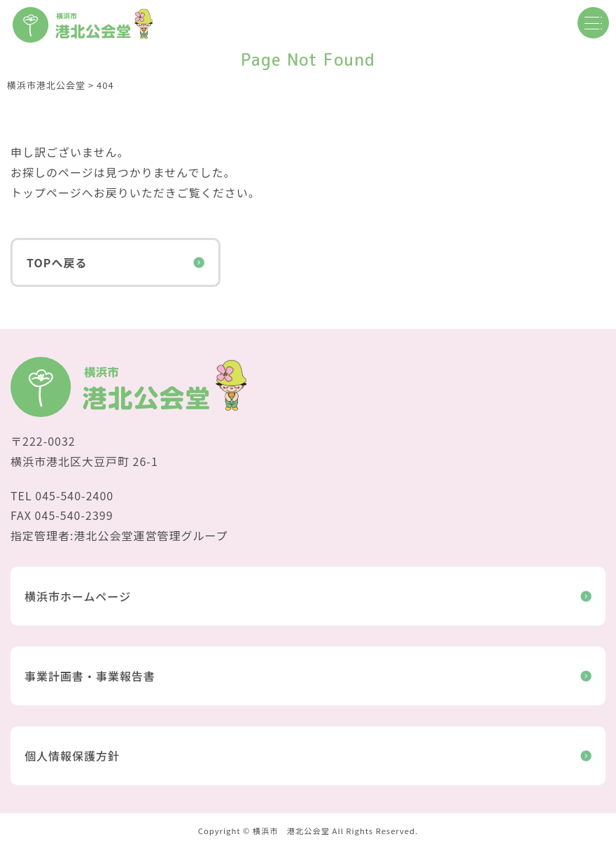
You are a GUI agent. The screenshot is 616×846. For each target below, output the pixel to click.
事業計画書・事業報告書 (308, 676)
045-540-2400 (74, 495)
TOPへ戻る (115, 262)
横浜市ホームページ (308, 596)
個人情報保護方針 (308, 756)
